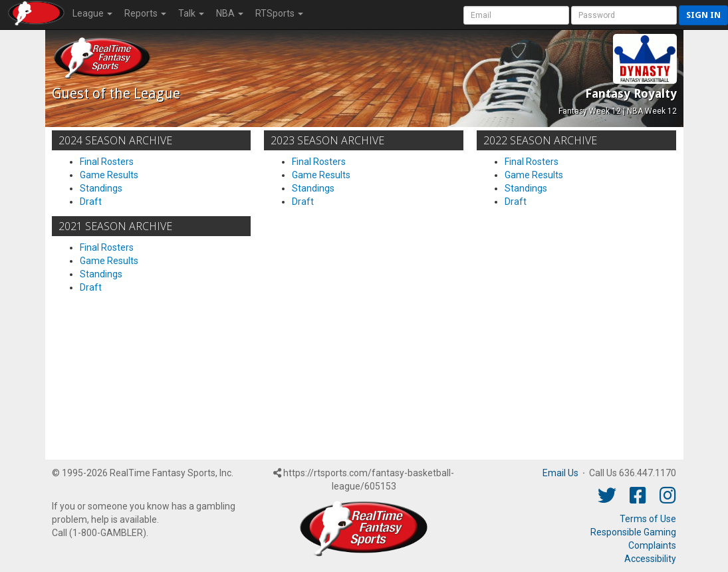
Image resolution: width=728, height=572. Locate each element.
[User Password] (624, 15)
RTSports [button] (279, 13)
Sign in (703, 15)
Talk (191, 13)
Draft (91, 202)
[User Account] (516, 15)
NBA (230, 13)
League (92, 13)
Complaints (652, 545)
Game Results (109, 175)
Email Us (560, 473)
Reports (145, 13)
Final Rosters (107, 162)
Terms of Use (648, 519)
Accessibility (650, 559)
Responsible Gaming (633, 532)
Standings (101, 188)
